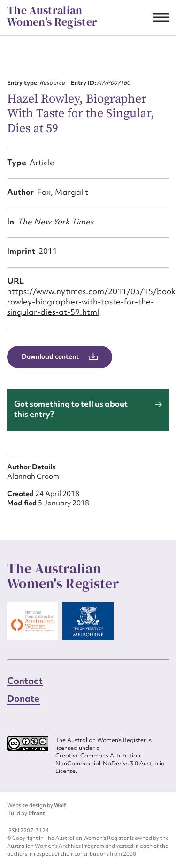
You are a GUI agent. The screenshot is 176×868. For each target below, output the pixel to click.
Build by (26, 813)
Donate (23, 698)
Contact (25, 681)
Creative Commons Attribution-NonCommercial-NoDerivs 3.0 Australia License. (110, 763)
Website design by (37, 805)
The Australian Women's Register (52, 16)
